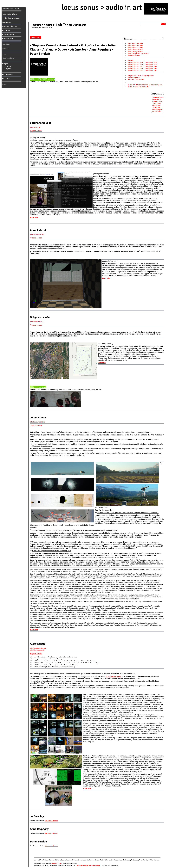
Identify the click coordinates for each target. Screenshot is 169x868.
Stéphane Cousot (158, 98)
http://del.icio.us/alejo (37, 650)
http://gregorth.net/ (36, 321)
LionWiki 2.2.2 (56, 864)
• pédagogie (6, 30)
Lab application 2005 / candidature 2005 (143, 70)
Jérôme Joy (156, 107)
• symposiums (6, 22)
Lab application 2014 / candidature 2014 (143, 62)
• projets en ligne (8, 38)
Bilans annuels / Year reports (138, 87)
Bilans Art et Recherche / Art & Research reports (145, 85)
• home (5, 84)
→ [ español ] (8, 69)
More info (34, 218)
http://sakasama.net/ (37, 234)
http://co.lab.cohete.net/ (38, 648)
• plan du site (6, 44)
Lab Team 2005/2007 (135, 51)
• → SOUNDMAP (8, 74)
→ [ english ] (7, 66)
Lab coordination (134, 55)
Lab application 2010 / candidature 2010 (143, 64)
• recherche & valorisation (11, 18)
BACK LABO (36, 38)
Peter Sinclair (157, 111)
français (5, 64)
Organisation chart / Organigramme (141, 76)
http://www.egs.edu (114, 676)
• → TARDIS (6, 79)
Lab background (134, 78)
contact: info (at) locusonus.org (88, 865)
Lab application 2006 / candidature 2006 (143, 68)
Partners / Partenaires (136, 80)
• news (4, 54)
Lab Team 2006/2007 (135, 49)
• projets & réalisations (10, 26)
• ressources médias (9, 34)
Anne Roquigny (157, 109)
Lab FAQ (131, 61)
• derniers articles (8, 58)
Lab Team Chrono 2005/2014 (138, 53)
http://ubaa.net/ (35, 127)
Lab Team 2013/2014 (135, 43)
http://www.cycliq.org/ (37, 422)
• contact (5, 48)
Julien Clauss (157, 103)
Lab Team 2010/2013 (135, 45)
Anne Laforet (157, 99)
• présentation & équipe (10, 14)
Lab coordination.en (52, 821)
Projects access (36, 131)
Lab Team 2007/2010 (135, 47)
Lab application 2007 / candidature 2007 (143, 66)
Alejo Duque (156, 105)
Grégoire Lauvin (158, 101)
